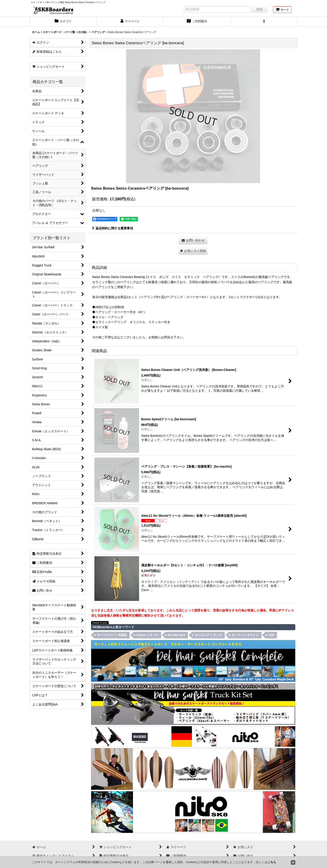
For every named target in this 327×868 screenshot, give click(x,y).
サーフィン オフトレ (245, 635)
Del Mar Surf (177, 635)
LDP (271, 635)
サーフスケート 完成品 (112, 635)
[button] (264, 22)
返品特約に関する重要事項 (113, 228)
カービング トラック (208, 635)
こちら (272, 862)
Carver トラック (147, 635)
